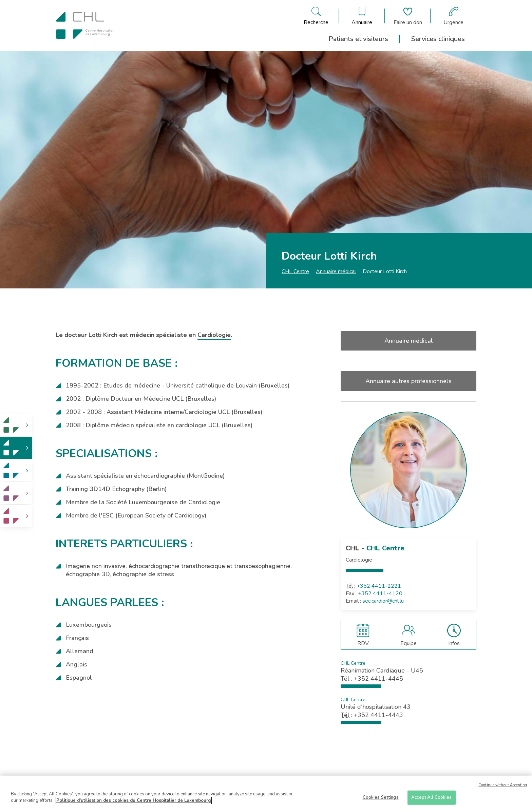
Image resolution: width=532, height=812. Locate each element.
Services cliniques (438, 39)
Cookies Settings (381, 798)
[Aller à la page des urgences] (453, 16)
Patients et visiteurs (358, 39)
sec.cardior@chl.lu (383, 601)
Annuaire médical (336, 271)
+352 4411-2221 (379, 586)
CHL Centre (295, 271)
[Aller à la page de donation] (408, 16)
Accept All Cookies (431, 798)
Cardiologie (214, 335)
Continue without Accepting (503, 786)
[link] (16, 425)
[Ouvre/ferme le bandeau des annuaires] (362, 16)
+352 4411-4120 (380, 593)
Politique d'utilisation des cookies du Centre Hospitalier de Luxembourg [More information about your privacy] (134, 802)
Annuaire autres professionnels (408, 381)
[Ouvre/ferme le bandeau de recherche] (316, 16)
